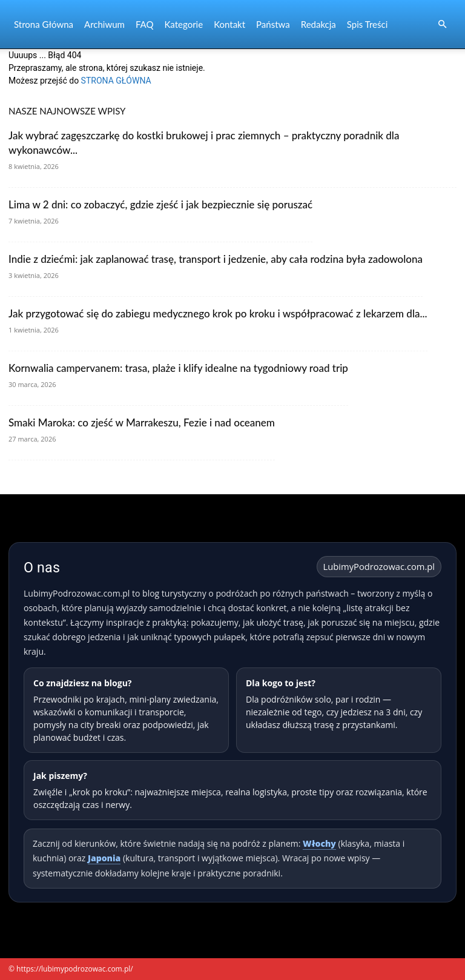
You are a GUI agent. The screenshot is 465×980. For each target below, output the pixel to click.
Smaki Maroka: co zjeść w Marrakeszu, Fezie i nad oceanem (142, 422)
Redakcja (318, 24)
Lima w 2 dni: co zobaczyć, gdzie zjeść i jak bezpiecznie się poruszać (160, 204)
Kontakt (229, 24)
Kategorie (183, 24)
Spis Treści (367, 24)
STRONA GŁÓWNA (116, 81)
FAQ (145, 24)
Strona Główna (44, 24)
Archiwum (104, 24)
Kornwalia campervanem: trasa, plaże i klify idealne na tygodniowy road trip (178, 368)
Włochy (319, 843)
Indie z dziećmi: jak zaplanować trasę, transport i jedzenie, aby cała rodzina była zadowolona (216, 259)
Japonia (104, 858)
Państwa (273, 24)
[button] (442, 25)
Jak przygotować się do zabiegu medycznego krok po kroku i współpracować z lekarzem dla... (218, 313)
